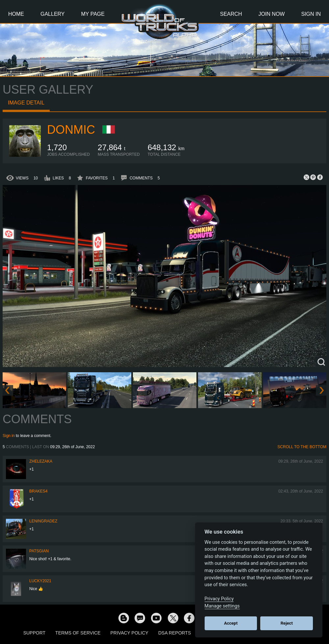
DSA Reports (175, 633)
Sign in (9, 436)
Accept (231, 623)
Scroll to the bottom (302, 447)
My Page (93, 14)
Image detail (26, 103)
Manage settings (222, 606)
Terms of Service (78, 633)
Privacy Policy (129, 633)
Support (34, 633)
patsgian (39, 551)
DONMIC (71, 130)
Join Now (271, 14)
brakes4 (38, 491)
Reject (287, 623)
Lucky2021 (40, 581)
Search (231, 14)
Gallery (53, 14)
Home (16, 14)
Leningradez (43, 521)
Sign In (311, 14)
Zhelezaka (41, 461)
